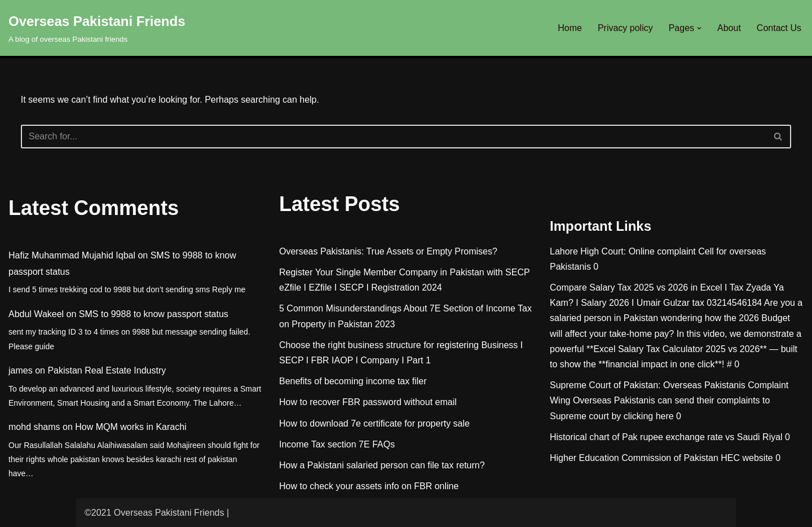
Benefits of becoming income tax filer (353, 381)
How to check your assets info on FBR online (369, 486)
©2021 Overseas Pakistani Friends (154, 513)
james (21, 370)
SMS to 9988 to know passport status (154, 314)
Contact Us (779, 28)
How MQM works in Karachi (131, 427)
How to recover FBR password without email (368, 402)
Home (570, 28)
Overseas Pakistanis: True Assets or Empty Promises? (388, 251)
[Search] (394, 137)
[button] (699, 28)
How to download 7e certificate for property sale (374, 423)
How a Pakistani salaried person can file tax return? (382, 465)
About (729, 28)
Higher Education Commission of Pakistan (634, 458)
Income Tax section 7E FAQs (337, 444)
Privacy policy (625, 28)
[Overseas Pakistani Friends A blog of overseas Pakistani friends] (97, 28)
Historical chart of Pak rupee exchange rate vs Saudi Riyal (666, 437)
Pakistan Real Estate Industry (107, 370)
